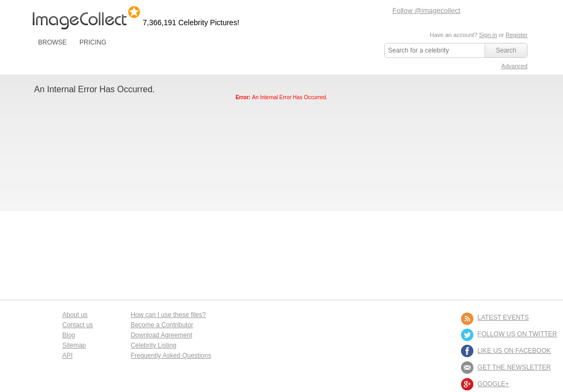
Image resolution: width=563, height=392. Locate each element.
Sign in (488, 35)
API (67, 356)
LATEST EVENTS (503, 317)
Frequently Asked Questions (171, 356)
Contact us (78, 325)
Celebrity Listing (153, 345)
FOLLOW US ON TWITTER (517, 334)
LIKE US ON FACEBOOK (514, 351)
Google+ (493, 384)
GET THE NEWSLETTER (514, 367)
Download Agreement (161, 335)
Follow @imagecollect (426, 10)
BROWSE (52, 42)
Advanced (514, 66)
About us (75, 315)
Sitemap (74, 345)
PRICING (93, 42)
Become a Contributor (162, 325)
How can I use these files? (168, 315)
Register (517, 35)
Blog (69, 335)
